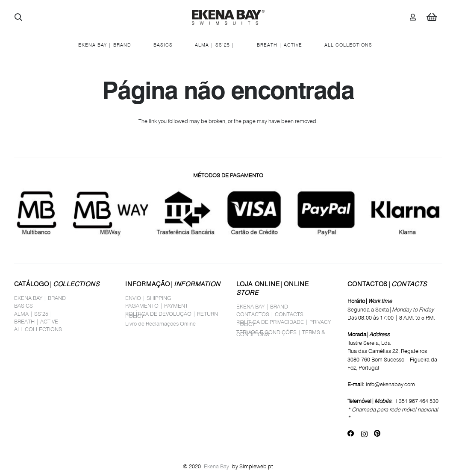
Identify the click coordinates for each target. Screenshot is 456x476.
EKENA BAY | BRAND (40, 298)
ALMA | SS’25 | (33, 314)
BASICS (24, 306)
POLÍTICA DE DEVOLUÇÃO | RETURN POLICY (172, 315)
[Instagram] (364, 434)
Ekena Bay (216, 466)
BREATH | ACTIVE (36, 321)
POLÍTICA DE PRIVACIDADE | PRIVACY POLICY (284, 323)
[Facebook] (351, 434)
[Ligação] (413, 17)
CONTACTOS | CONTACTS (270, 314)
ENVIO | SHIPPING (148, 298)
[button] (19, 17)
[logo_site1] (228, 17)
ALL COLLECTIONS (38, 329)
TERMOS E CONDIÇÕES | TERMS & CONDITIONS (281, 333)
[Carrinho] (432, 17)
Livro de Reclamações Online (160, 323)
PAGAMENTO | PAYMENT (157, 306)
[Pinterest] (377, 434)
